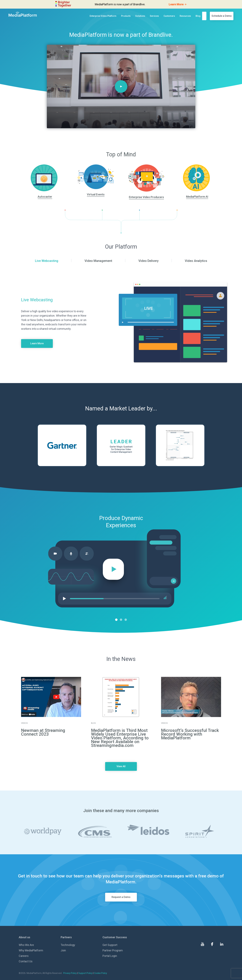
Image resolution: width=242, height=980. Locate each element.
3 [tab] (126, 620)
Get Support (110, 945)
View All (121, 766)
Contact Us (26, 961)
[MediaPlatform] (23, 14)
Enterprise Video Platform (103, 16)
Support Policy (85, 973)
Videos (24, 723)
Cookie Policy (101, 973)
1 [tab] (116, 620)
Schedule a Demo (222, 16)
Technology (68, 945)
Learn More (37, 343)
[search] (205, 16)
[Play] (121, 86)
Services (154, 16)
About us (24, 937)
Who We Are (26, 945)
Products (126, 16)
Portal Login (110, 956)
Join (63, 950)
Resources (185, 16)
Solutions (140, 16)
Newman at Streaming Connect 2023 (43, 732)
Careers (24, 956)
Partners (66, 937)
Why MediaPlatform (31, 950)
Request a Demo (121, 897)
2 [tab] (121, 620)
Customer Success (115, 937)
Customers (169, 16)
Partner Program (113, 950)
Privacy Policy (70, 973)
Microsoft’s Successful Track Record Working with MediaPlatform (190, 734)
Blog (198, 16)
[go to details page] (51, 697)
